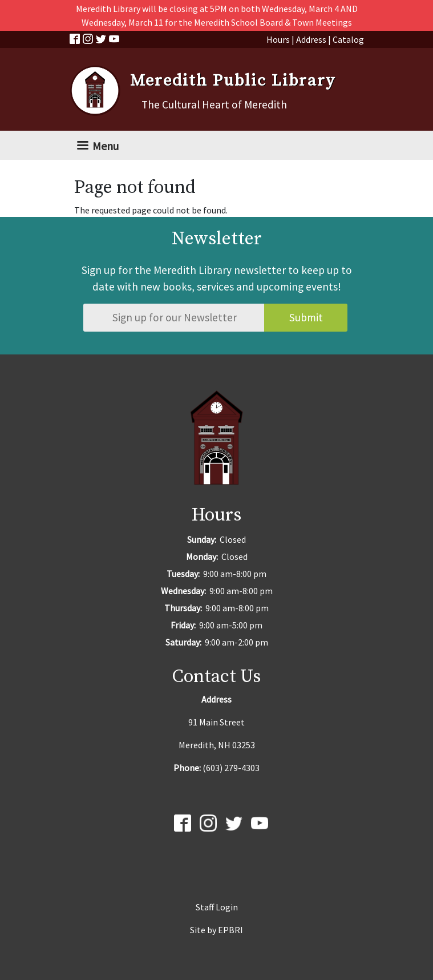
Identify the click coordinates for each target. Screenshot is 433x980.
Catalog (348, 39)
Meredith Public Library (233, 81)
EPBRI (230, 930)
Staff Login (217, 907)
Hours (278, 39)
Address (311, 39)
